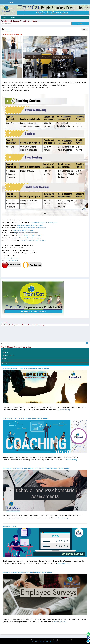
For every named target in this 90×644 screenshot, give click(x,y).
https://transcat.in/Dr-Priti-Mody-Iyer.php (31, 228)
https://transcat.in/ (12, 260)
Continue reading (64, 410)
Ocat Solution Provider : (45, 642)
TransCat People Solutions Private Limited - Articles (19, 21)
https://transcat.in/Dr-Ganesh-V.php (33, 240)
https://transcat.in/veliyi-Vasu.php (26, 233)
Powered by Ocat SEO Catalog (65, 640)
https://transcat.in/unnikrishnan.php (30, 235)
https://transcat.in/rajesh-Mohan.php (30, 225)
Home (4, 18)
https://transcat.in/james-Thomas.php (28, 238)
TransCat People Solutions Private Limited (16, 347)
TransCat (7, 29)
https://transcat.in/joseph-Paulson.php (43, 222)
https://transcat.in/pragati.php (23, 230)
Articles (13, 18)
